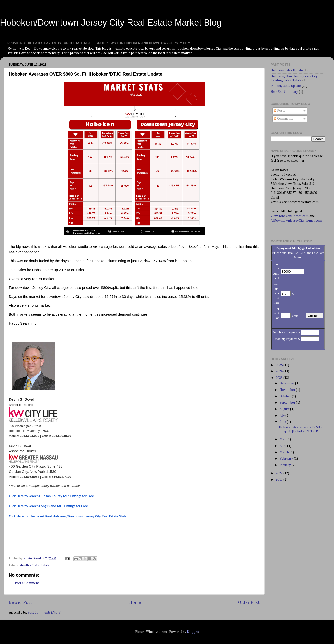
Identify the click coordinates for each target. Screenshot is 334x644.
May (283, 439)
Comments (283, 119)
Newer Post (20, 602)
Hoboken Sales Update (287, 70)
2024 (280, 371)
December (287, 383)
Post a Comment (27, 583)
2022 (280, 473)
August (285, 409)
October (286, 396)
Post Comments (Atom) (44, 613)
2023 (280, 378)
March (285, 452)
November (288, 390)
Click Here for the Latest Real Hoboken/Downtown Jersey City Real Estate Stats (68, 516)
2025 (280, 365)
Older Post (249, 602)
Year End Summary (284, 92)
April (283, 446)
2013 (280, 480)
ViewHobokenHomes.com (290, 216)
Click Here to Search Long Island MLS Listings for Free (48, 506)
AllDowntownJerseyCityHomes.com (296, 221)
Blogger (193, 632)
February (287, 459)
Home (135, 602)
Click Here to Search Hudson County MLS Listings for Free (51, 496)
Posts (279, 111)
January (286, 465)
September (288, 403)
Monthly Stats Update (34, 565)
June (283, 422)
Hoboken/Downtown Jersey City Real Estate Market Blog (111, 23)
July (283, 416)
